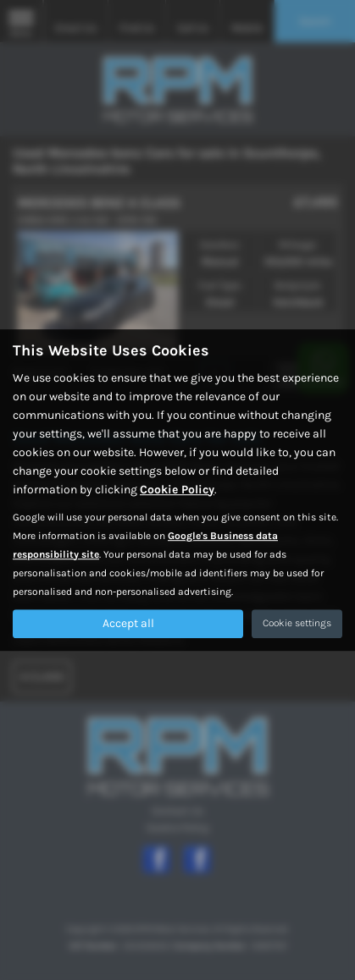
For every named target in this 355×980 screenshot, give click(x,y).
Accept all (128, 623)
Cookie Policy (177, 490)
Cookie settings (297, 623)
